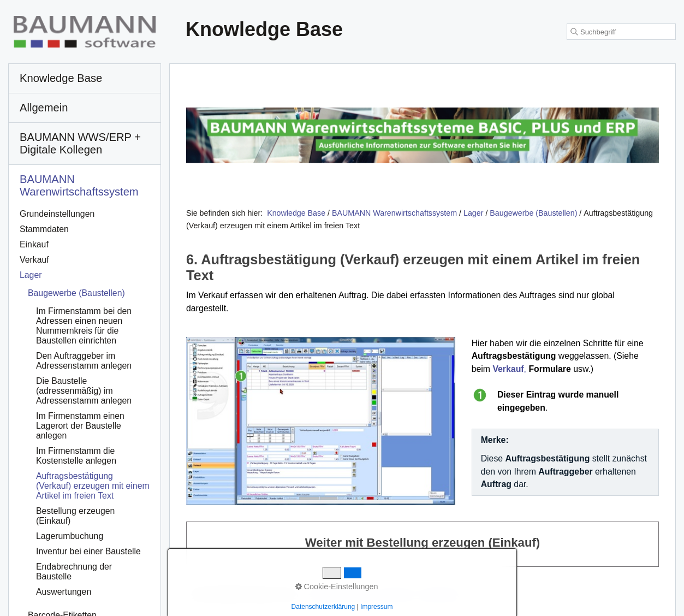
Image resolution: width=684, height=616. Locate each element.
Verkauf (34, 260)
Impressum (397, 594)
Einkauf (34, 244)
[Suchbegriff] (621, 32)
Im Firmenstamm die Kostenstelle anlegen (76, 456)
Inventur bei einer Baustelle (88, 551)
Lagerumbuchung (70, 536)
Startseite (323, 594)
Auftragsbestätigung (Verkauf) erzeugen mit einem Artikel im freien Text (93, 486)
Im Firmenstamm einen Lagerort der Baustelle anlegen (80, 426)
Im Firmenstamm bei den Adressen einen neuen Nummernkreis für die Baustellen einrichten (84, 326)
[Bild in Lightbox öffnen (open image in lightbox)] (321, 421)
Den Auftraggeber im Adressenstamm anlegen (84, 361)
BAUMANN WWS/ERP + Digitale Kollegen (80, 143)
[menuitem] (85, 79)
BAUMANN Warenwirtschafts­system (79, 185)
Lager (31, 275)
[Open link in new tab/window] (423, 135)
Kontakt (359, 594)
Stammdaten (44, 229)
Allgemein (44, 108)
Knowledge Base (296, 213)
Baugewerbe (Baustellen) (76, 293)
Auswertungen (64, 592)
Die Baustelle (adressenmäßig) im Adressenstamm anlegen (84, 391)
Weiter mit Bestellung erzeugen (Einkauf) (423, 544)
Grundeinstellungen (57, 214)
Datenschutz (443, 594)
